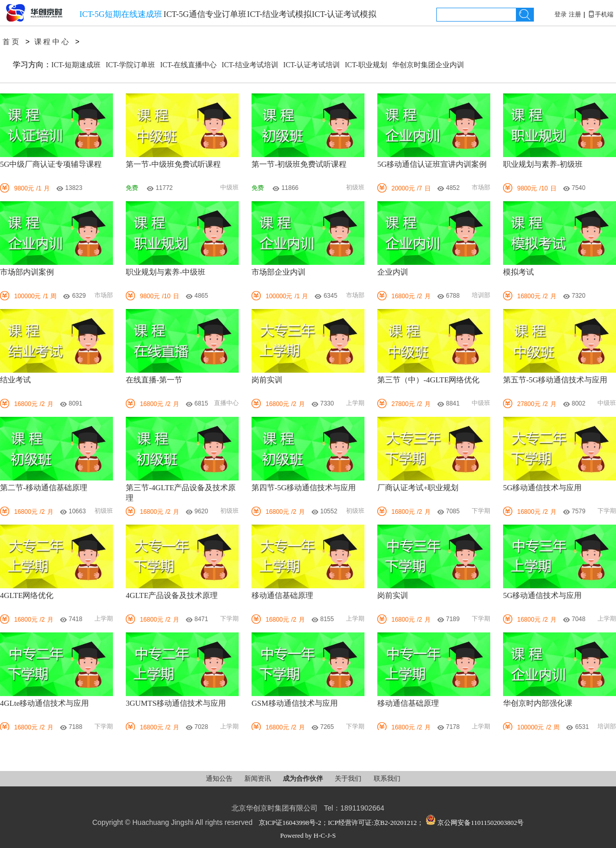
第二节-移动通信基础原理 (44, 488)
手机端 (601, 14)
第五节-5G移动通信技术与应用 (555, 380)
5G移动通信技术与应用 (542, 488)
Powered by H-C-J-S (308, 835)
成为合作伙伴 (304, 778)
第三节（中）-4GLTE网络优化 (428, 380)
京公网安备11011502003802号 (475, 823)
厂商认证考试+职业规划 (418, 488)
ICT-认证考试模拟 (344, 14)
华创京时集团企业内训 (428, 65)
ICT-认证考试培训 (312, 65)
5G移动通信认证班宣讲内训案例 (432, 164)
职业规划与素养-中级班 (166, 272)
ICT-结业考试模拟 (279, 14)
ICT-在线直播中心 (188, 65)
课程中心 (53, 42)
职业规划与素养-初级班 (543, 164)
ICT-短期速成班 (76, 65)
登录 (561, 14)
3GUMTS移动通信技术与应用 (176, 703)
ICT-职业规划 (366, 65)
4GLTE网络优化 (27, 595)
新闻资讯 (258, 778)
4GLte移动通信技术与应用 (44, 703)
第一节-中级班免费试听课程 (173, 164)
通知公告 (220, 778)
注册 (575, 14)
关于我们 (349, 778)
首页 (12, 42)
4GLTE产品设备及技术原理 (172, 595)
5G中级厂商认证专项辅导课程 (51, 164)
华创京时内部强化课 (538, 703)
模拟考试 (518, 272)
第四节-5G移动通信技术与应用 (304, 488)
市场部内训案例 (27, 272)
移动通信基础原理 (282, 595)
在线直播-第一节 (154, 380)
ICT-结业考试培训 (250, 65)
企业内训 (393, 272)
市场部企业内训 (278, 272)
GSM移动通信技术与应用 (295, 703)
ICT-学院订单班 (130, 65)
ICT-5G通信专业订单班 (205, 14)
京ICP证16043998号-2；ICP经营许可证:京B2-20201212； (341, 823)
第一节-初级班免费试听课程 (299, 164)
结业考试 (15, 380)
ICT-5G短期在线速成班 (121, 14)
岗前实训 (267, 380)
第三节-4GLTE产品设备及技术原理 (181, 493)
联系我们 (387, 778)
